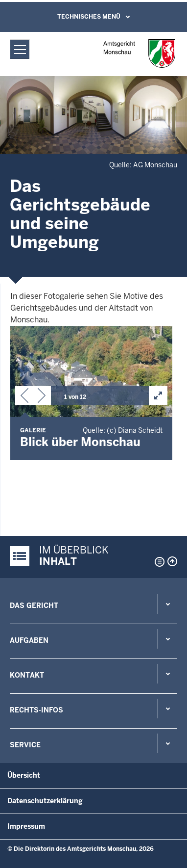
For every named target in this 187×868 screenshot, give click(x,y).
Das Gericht (34, 605)
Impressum (26, 826)
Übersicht (24, 775)
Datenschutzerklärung (45, 801)
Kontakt (27, 675)
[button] (24, 397)
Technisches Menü (89, 17)
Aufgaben (29, 640)
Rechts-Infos (36, 710)
